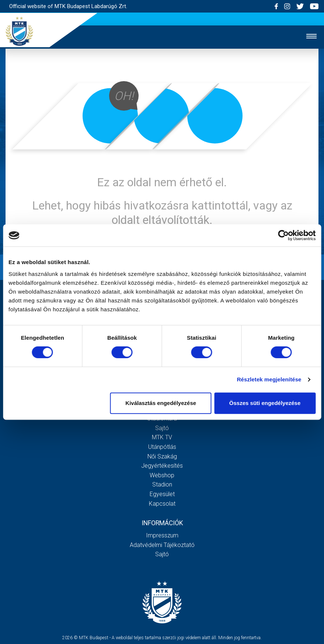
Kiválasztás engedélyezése (161, 403)
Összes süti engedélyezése (265, 403)
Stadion (162, 484)
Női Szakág (162, 456)
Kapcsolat (162, 504)
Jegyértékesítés (162, 466)
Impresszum (162, 535)
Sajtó (162, 428)
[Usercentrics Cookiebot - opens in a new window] (283, 235)
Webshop (162, 475)
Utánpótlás (162, 447)
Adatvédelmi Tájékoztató (162, 545)
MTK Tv (162, 437)
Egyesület (162, 494)
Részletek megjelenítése (269, 379)
